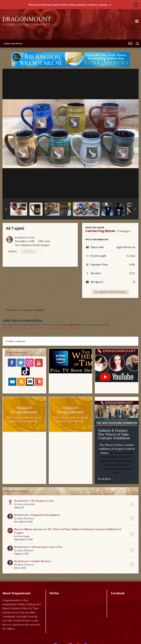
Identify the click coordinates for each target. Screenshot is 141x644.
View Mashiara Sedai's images (32, 245)
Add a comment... (16, 341)
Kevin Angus (23, 536)
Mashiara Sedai (26, 238)
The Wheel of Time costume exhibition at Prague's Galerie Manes (117, 449)
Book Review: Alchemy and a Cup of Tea (38, 547)
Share (13, 251)
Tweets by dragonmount (63, 599)
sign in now (74, 325)
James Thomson (25, 518)
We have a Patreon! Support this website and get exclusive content (68, 5)
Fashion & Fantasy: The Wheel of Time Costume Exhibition (114, 434)
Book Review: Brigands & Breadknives (37, 515)
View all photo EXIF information (110, 292)
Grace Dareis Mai (26, 504)
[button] (6, 209)
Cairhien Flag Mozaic (100, 231)
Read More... (105, 479)
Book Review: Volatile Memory (33, 561)
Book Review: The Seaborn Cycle (34, 501)
